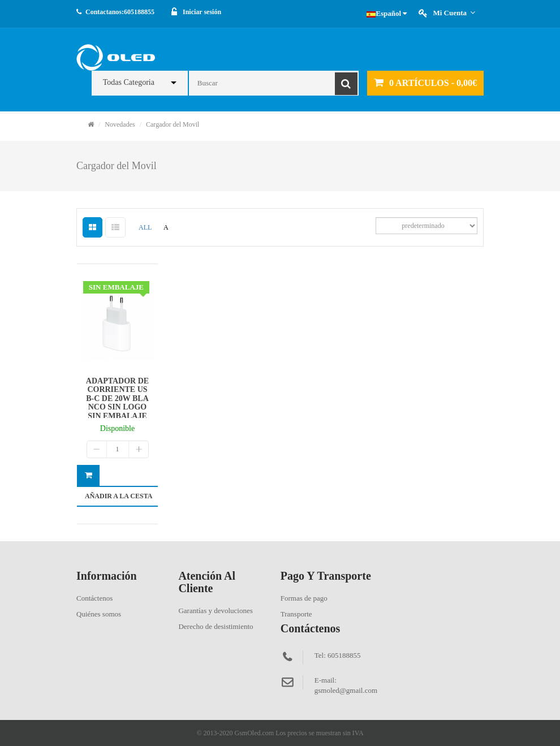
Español (387, 13)
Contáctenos (94, 598)
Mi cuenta (454, 13)
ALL (145, 227)
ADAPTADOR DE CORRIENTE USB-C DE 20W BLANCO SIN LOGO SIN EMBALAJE (117, 398)
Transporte (296, 614)
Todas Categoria (129, 82)
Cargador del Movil (173, 124)
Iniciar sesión (202, 12)
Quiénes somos (99, 614)
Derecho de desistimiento (216, 626)
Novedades (120, 124)
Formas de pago (304, 598)
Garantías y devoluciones (215, 611)
